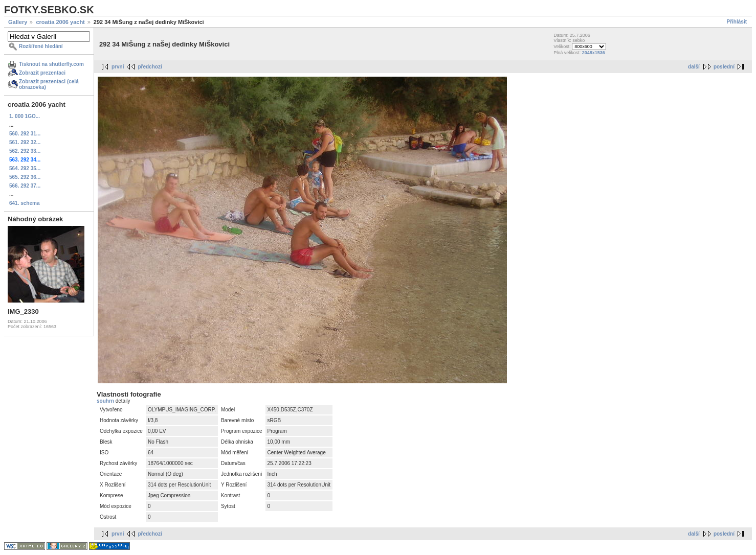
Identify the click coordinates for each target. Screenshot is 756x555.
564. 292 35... (25, 168)
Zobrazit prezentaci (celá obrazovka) (49, 84)
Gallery (18, 22)
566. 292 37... (25, 186)
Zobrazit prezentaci (42, 73)
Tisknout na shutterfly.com (51, 64)
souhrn (106, 401)
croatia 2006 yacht (60, 22)
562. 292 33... (25, 151)
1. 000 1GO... (25, 116)
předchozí (150, 67)
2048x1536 (594, 53)
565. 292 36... (25, 177)
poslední (724, 67)
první (118, 67)
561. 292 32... (25, 142)
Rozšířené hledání (41, 46)
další (694, 67)
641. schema (25, 203)
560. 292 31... (25, 134)
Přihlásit (737, 22)
